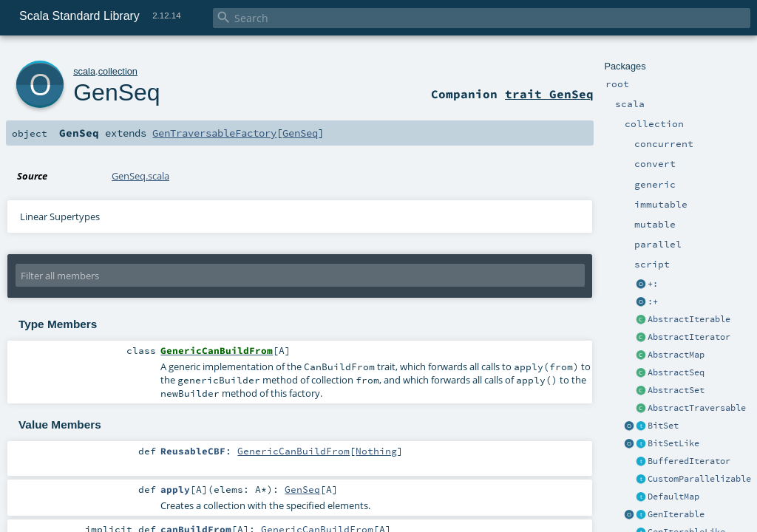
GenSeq (116, 92)
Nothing (376, 451)
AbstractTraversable (697, 408)
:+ (653, 301)
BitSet (663, 426)
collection (118, 71)
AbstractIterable (689, 319)
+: (653, 284)
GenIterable (676, 514)
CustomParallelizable (699, 479)
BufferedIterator (689, 461)
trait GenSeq (549, 94)
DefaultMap (673, 497)
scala (84, 71)
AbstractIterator (689, 337)
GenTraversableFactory (214, 133)
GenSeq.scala (140, 176)
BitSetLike (673, 443)
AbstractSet (676, 390)
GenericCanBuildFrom (293, 451)
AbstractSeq (676, 372)
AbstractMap (676, 355)
